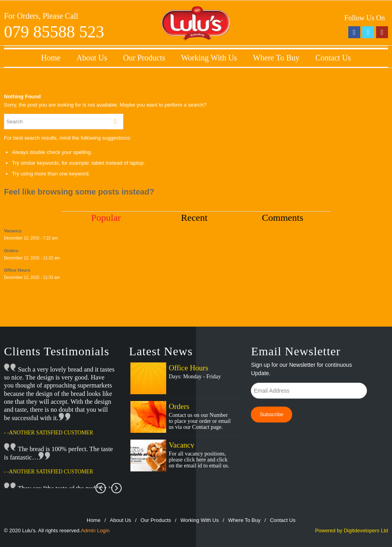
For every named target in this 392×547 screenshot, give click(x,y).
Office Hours (188, 368)
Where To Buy (276, 58)
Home (51, 58)
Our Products (144, 58)
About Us (92, 58)
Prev (101, 488)
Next (116, 488)
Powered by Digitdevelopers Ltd (351, 530)
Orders (179, 406)
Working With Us (209, 58)
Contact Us (333, 58)
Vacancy (181, 445)
